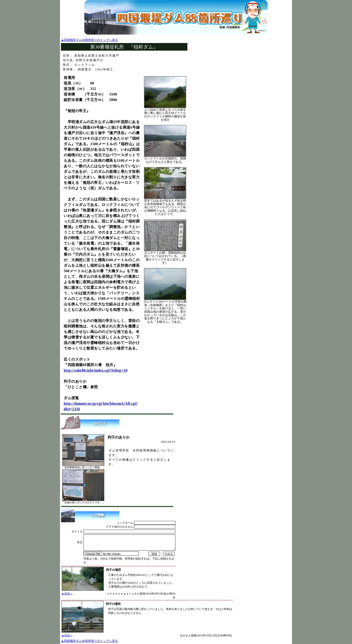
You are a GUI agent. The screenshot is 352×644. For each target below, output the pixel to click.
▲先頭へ (67, 594)
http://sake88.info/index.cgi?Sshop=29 (96, 370)
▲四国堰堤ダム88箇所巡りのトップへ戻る (89, 40)
